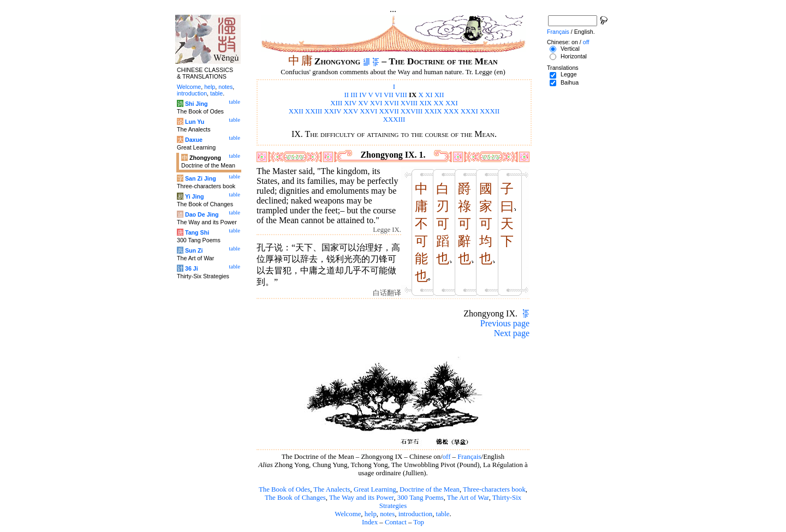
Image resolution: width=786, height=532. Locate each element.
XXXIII (394, 119)
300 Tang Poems (421, 498)
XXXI (469, 111)
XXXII (490, 111)
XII (439, 95)
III (354, 95)
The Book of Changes (295, 498)
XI (429, 95)
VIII (401, 95)
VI (379, 95)
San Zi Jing (201, 178)
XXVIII (412, 111)
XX (438, 103)
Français (469, 457)
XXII (296, 111)
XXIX (433, 111)
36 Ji (192, 268)
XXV (351, 111)
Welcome (348, 514)
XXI (452, 103)
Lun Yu (195, 122)
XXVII (389, 111)
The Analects (332, 489)
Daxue (194, 140)
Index (370, 522)
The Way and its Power (361, 498)
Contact (396, 522)
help (371, 514)
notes (387, 514)
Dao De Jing (202, 214)
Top (419, 522)
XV (363, 103)
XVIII (409, 103)
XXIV (333, 111)
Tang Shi (197, 232)
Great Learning (375, 489)
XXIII (314, 111)
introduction (416, 514)
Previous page (505, 323)
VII (389, 95)
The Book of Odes (284, 489)
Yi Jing (195, 196)
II (347, 95)
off (447, 457)
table (443, 514)
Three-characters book (494, 489)
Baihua (570, 82)
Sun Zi (194, 250)
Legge (569, 74)
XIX (425, 103)
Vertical (570, 49)
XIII (336, 103)
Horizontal (574, 56)
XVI (376, 103)
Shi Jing (196, 104)
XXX (451, 111)
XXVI (368, 111)
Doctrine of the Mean (430, 489)
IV (363, 95)
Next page (512, 333)
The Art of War (468, 498)
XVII (392, 103)
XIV (351, 103)
